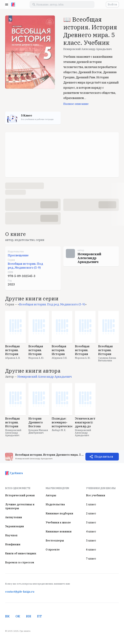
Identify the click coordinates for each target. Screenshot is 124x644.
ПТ (39, 616)
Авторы (51, 495)
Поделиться (104, 457)
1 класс (91, 504)
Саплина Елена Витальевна (107, 359)
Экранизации (15, 526)
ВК (7, 616)
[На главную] (13, 5)
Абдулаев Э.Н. (59, 358)
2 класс (91, 513)
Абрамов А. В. (13, 358)
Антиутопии (14, 517)
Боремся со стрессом (20, 562)
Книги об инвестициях (21, 553)
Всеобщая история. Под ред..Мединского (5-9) (25, 266)
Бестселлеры (55, 540)
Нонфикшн (13, 544)
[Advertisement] (62, 155)
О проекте (53, 550)
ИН (29, 616)
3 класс (91, 522)
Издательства (55, 504)
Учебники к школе (58, 522)
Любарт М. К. (59, 430)
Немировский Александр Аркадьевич (88, 49)
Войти (112, 4)
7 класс (91, 559)
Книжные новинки (59, 531)
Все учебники (96, 495)
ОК (18, 616)
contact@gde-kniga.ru (20, 592)
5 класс (91, 540)
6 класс (91, 550)
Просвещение (18, 255)
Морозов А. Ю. (36, 358)
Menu (7, 5)
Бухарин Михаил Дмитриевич (38, 431)
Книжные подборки (59, 513)
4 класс (91, 531)
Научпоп (11, 535)
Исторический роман (20, 495)
